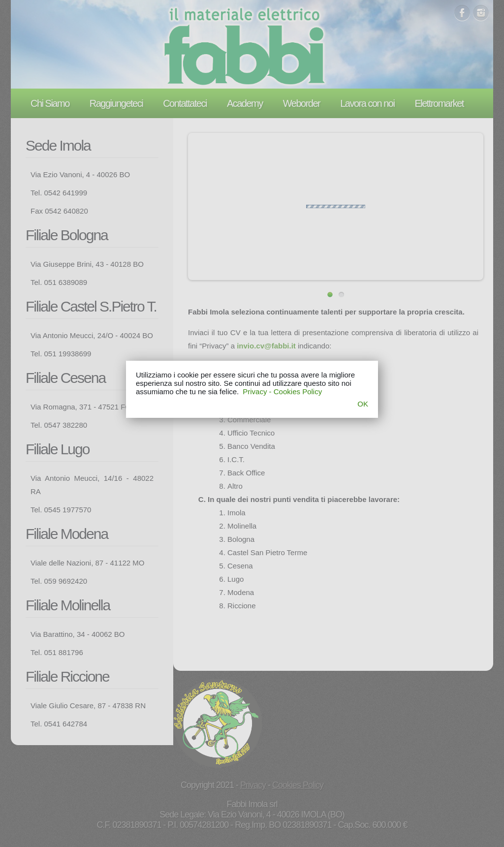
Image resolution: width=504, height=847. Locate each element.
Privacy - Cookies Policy (282, 392)
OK (363, 404)
